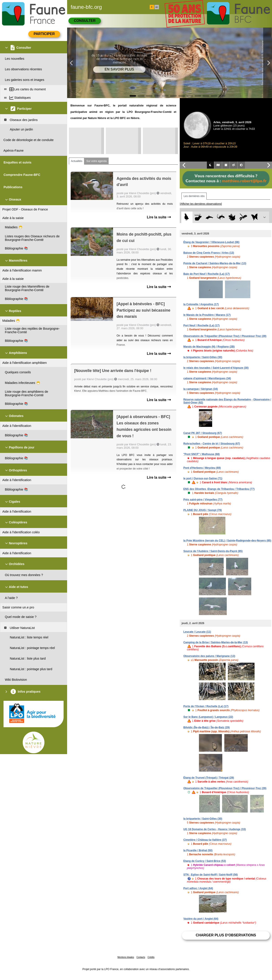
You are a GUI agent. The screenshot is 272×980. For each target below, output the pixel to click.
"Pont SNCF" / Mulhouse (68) (201, 454)
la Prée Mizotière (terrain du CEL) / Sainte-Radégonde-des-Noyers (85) (227, 541)
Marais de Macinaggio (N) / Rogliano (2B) (209, 347)
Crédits (151, 957)
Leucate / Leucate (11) (197, 632)
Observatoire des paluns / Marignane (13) (209, 656)
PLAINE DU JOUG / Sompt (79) (202, 510)
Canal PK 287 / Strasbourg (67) (203, 433)
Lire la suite (159, 217)
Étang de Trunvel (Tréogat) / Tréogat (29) (209, 778)
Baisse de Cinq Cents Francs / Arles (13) (209, 253)
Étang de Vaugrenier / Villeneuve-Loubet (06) (211, 242)
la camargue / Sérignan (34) (200, 389)
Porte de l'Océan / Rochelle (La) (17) (206, 706)
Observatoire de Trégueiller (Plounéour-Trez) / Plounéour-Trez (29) (225, 336)
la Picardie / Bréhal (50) (198, 850)
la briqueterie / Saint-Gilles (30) (203, 357)
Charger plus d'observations (226, 935)
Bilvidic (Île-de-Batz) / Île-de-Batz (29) (206, 727)
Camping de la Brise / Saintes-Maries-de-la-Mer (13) (215, 642)
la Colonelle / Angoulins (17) (201, 304)
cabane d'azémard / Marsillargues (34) (207, 378)
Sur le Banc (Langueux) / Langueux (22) (208, 717)
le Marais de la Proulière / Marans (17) (207, 315)
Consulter (85, 21)
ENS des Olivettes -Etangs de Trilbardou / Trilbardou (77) (219, 489)
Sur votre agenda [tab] (96, 161)
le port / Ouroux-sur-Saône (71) (203, 478)
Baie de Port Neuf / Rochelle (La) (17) (206, 274)
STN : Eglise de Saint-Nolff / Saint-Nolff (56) (211, 875)
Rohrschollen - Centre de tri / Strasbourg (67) (212, 444)
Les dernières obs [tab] (194, 196)
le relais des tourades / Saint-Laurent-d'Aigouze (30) (216, 368)
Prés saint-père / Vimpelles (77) (203, 500)
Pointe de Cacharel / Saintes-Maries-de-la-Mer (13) (215, 263)
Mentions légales (126, 957)
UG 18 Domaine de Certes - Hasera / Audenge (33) (214, 829)
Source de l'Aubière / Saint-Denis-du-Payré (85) (213, 551)
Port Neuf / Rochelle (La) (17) (201, 325)
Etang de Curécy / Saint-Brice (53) (205, 861)
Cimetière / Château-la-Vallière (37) (205, 840)
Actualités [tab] (77, 161)
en (157, 7)
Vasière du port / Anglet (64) (201, 919)
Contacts (141, 957)
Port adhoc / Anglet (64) (198, 888)
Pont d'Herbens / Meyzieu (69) (202, 468)
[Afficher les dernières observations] (201, 204)
